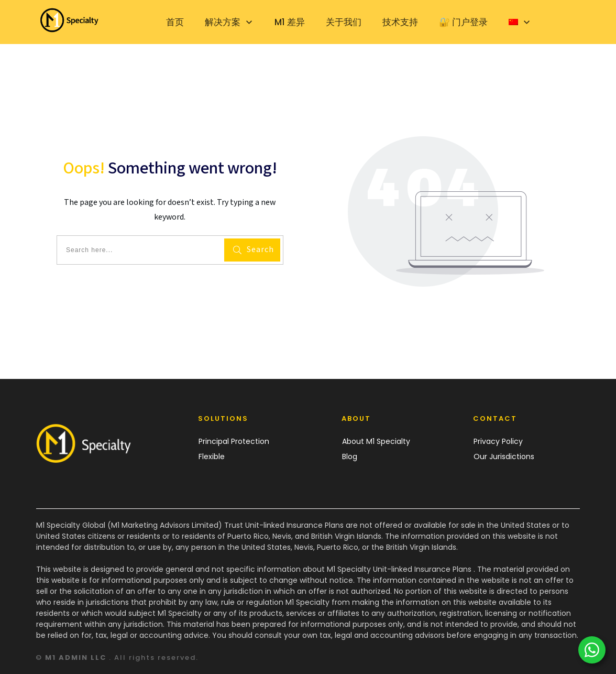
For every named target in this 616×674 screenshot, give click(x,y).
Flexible (212, 456)
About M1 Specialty (376, 441)
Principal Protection (234, 441)
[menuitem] (520, 22)
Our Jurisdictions (504, 456)
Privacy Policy (498, 441)
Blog (350, 456)
